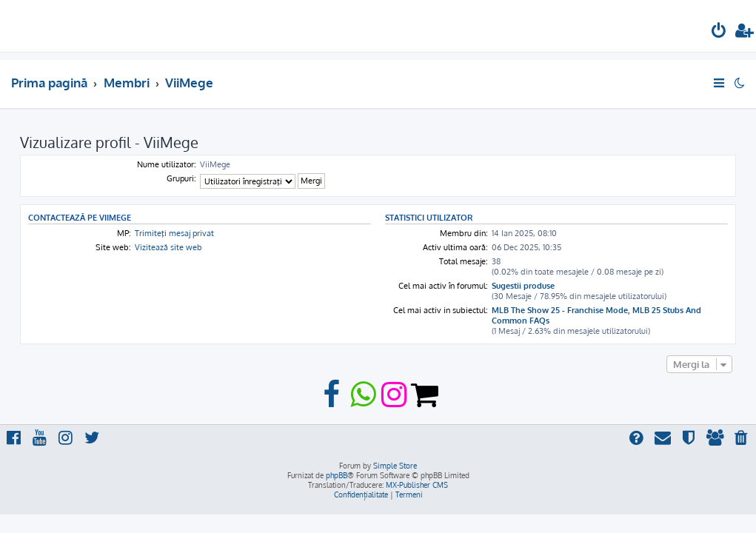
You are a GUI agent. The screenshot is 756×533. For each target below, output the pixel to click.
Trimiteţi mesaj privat (174, 233)
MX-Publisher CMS (417, 485)
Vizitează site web (168, 247)
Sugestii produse (523, 286)
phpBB (337, 475)
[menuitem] (719, 32)
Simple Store (395, 466)
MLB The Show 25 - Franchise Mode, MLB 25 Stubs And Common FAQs (596, 315)
